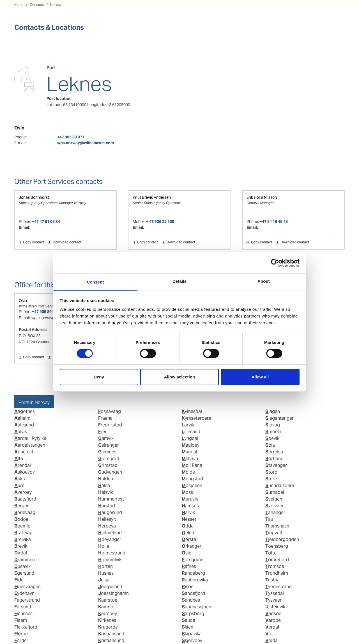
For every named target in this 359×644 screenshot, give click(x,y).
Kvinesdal (192, 411)
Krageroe (108, 627)
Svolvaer (274, 506)
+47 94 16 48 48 (274, 221)
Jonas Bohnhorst (34, 197)
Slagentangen (280, 418)
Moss (187, 492)
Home (19, 5)
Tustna (272, 580)
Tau (269, 519)
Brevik (21, 546)
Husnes (106, 573)
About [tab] (264, 281)
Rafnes (189, 566)
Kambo (106, 607)
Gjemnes (107, 452)
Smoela (273, 432)
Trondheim (277, 573)
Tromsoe (275, 566)
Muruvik (190, 499)
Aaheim (22, 418)
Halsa (104, 486)
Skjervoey (192, 640)
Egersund (24, 573)
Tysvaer (273, 600)
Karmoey (108, 614)
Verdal (272, 627)
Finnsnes (23, 614)
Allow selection (180, 377)
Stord (271, 472)
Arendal (23, 465)
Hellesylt (107, 519)
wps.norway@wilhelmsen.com (86, 143)
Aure (19, 486)
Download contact (67, 243)
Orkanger (192, 546)
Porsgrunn (193, 560)
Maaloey (191, 445)
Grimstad (108, 465)
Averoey (23, 492)
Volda (271, 640)
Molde (188, 472)
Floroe (21, 634)
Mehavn (190, 459)
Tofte (271, 553)
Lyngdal (190, 438)
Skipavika (192, 634)
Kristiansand (111, 634)
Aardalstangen (30, 445)
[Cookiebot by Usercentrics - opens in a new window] (275, 263)
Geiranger (109, 445)
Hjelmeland (110, 533)
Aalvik (21, 432)
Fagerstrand (27, 600)
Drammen (25, 560)
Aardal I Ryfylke (30, 438)
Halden (106, 479)
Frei (102, 432)
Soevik (272, 438)
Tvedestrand (279, 587)
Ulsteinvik (275, 607)
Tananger (275, 512)
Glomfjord (109, 459)
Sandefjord (193, 593)
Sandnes (191, 600)
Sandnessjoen (196, 607)
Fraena (105, 418)
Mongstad (192, 479)
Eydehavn (24, 593)
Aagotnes (25, 411)
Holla (104, 546)
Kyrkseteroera (196, 418)
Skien (187, 627)
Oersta (189, 539)
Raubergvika (195, 580)
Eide (19, 580)
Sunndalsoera (280, 486)
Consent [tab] (95, 282)
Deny (99, 377)
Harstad (107, 506)
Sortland (274, 459)
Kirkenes (107, 620)
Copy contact (34, 243)
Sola (270, 445)
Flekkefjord (26, 627)
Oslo (23, 301)
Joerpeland (110, 587)
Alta (19, 459)
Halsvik (106, 492)
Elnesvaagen (27, 587)
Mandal (189, 452)
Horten (105, 566)
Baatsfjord (25, 499)
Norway (56, 5)
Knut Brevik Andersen (152, 197)
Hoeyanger (110, 539)
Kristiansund (111, 640)
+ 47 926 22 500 (160, 221)
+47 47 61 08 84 (46, 221)
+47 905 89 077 (71, 137)
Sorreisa (274, 452)
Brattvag (23, 533)
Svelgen (274, 499)
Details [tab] (179, 281)
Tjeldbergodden (282, 539)
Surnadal (275, 492)
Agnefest (24, 452)
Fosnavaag (110, 411)
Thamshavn (277, 526)
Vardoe (273, 620)
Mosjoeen (192, 486)
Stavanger (276, 465)
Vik (269, 634)
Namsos (190, 506)
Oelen (188, 533)
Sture (271, 479)
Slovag (273, 425)
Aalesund (24, 425)
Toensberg (277, 546)
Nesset (189, 519)
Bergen (22, 506)
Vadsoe (273, 614)
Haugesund (110, 512)
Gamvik (106, 438)
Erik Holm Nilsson (262, 197)
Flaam (21, 620)
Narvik (188, 512)
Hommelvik (110, 560)
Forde (20, 640)
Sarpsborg (193, 614)
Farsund (23, 607)
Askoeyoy (25, 472)
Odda (188, 526)
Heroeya (107, 526)
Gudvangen (110, 472)
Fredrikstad (110, 425)
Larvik (188, 425)
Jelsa (104, 580)
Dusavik (22, 566)
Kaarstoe (108, 600)
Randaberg (193, 573)
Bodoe (21, 519)
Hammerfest (111, 499)
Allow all (260, 377)
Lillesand (191, 432)
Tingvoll (274, 533)
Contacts (37, 5)
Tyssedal (275, 593)
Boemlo (22, 526)
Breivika (23, 539)
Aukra (20, 479)
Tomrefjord (277, 560)
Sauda (188, 620)
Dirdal (21, 553)
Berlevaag (25, 512)
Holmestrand (112, 553)
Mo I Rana (192, 465)
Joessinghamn (113, 593)
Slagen (273, 411)
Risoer (188, 587)
